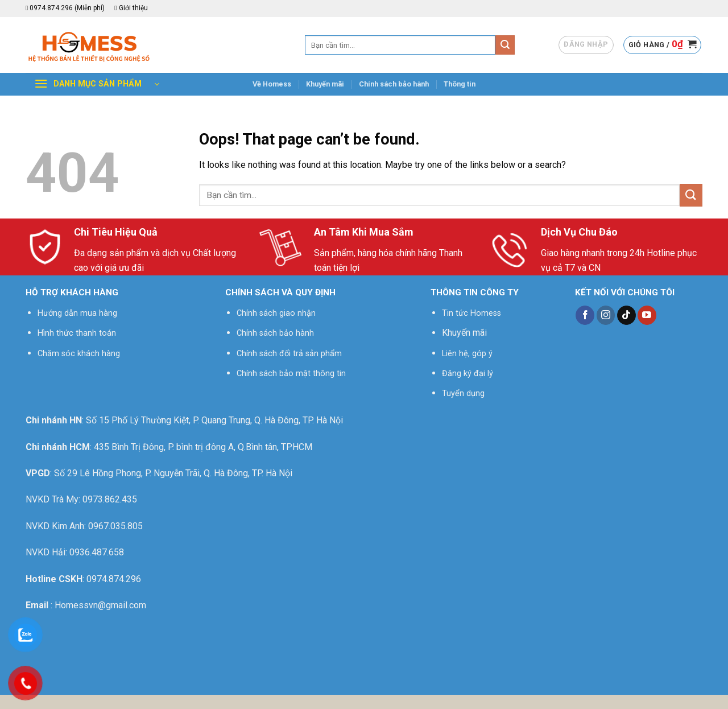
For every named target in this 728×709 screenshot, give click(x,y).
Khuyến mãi (325, 84)
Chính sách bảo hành (394, 84)
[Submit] (505, 45)
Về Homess (272, 84)
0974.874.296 (114, 579)
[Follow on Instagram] (606, 315)
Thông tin (460, 84)
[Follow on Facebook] (585, 315)
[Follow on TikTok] (626, 315)
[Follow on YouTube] (647, 315)
